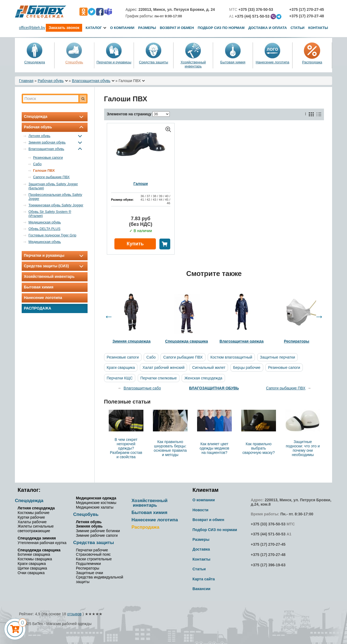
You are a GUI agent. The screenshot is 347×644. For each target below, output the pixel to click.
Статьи (298, 28)
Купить (135, 244)
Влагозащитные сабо (142, 388)
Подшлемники (88, 564)
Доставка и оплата (268, 28)
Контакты (318, 28)
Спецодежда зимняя (37, 538)
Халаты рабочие (32, 522)
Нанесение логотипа (272, 62)
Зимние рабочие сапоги (97, 535)
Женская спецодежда (203, 378)
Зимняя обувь (89, 526)
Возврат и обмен (177, 28)
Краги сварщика (121, 367)
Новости (200, 510)
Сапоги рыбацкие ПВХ (51, 177)
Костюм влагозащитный (231, 357)
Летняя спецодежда (36, 508)
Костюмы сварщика (35, 559)
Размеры (147, 28)
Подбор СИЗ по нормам (221, 28)
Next (319, 316)
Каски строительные (94, 559)
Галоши (141, 184)
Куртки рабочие (31, 517)
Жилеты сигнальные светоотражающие (36, 528)
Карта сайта (204, 579)
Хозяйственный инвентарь (193, 64)
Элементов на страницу (129, 114)
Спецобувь (74, 62)
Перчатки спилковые (159, 378)
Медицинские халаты (95, 507)
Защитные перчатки (277, 357)
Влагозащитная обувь (91, 81)
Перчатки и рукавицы (114, 62)
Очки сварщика (31, 573)
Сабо (37, 164)
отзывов (74, 614)
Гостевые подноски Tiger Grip (52, 235)
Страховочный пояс (93, 554)
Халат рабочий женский (164, 367)
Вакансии (201, 589)
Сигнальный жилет (209, 367)
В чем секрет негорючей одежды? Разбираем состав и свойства (126, 448)
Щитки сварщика (32, 568)
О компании (122, 28)
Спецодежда (35, 62)
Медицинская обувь (45, 222)
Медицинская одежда (96, 498)
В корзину (165, 244)
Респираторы (88, 568)
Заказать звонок (64, 28)
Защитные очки (89, 573)
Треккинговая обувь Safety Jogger (56, 205)
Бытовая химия (233, 62)
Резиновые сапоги (48, 157)
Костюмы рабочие (33, 513)
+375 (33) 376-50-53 (268, 524)
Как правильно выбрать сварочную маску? (258, 448)
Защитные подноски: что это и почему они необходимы (303, 448)
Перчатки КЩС (120, 378)
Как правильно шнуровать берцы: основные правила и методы (170, 448)
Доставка (201, 549)
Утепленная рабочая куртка (42, 543)
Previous (109, 316)
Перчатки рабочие (92, 550)
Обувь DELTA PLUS (44, 229)
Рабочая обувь (51, 81)
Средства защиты (154, 62)
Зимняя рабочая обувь (56, 142)
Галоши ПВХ (44, 170)
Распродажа (312, 62)
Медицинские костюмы (96, 503)
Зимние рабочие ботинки (98, 531)
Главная (26, 81)
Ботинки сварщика (34, 554)
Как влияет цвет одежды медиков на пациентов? (214, 448)
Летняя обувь (56, 136)
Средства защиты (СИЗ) (55, 266)
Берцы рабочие (247, 367)
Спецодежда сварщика (39, 550)
